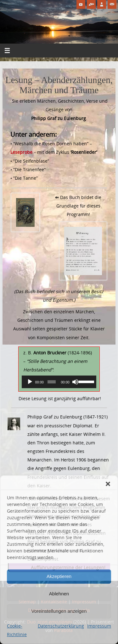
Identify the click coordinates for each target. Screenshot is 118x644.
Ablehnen (59, 594)
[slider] (52, 382)
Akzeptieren (59, 576)
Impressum (99, 626)
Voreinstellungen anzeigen (59, 611)
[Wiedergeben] (30, 382)
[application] (59, 382)
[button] (108, 484)
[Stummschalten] (75, 382)
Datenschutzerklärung (61, 626)
